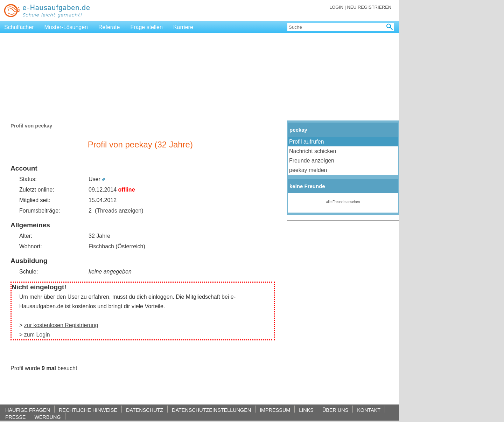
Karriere (183, 27)
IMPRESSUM (275, 410)
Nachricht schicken (313, 151)
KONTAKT (369, 410)
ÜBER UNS (335, 410)
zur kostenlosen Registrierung (61, 325)
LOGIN (336, 7)
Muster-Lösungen (66, 27)
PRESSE (15, 417)
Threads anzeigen (119, 211)
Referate (109, 27)
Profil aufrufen (307, 142)
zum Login (37, 335)
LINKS (306, 410)
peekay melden (308, 170)
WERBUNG (47, 417)
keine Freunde (307, 186)
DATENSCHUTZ (145, 410)
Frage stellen (146, 27)
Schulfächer (19, 27)
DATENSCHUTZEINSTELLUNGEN (211, 410)
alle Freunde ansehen (343, 202)
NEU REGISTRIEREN (369, 7)
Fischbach (101, 246)
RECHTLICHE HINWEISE (88, 410)
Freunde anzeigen (312, 161)
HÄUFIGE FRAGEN (28, 410)
